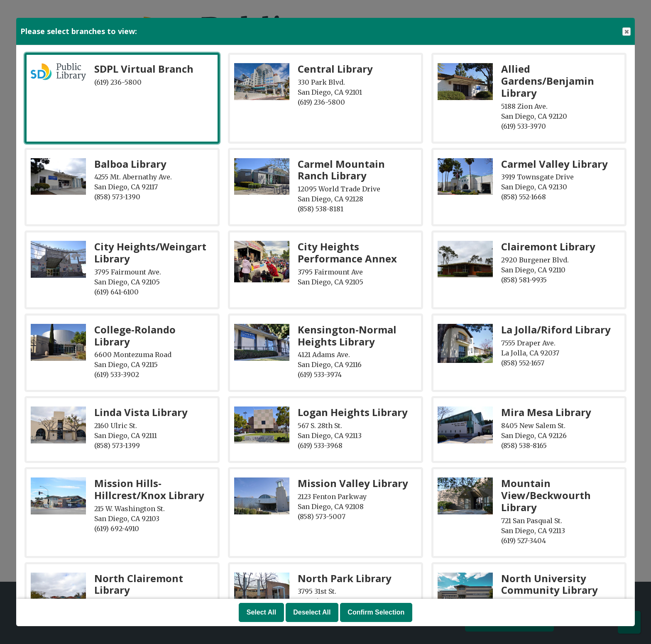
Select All (261, 612)
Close (626, 32)
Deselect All (312, 612)
